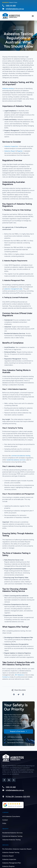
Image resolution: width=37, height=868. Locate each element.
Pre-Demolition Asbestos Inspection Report (17, 849)
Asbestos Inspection (11, 146)
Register (20, 151)
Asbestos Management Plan (12, 863)
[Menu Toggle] (33, 16)
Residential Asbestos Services (12, 833)
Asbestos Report (10, 151)
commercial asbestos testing (21, 456)
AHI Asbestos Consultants (11, 816)
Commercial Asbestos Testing (12, 836)
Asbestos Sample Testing (11, 852)
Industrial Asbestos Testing (11, 840)
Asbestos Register (9, 866)
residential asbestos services (16, 460)
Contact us (6, 677)
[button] (14, 694)
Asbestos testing (8, 88)
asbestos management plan (13, 289)
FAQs (4, 823)
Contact (5, 820)
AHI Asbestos (19, 675)
